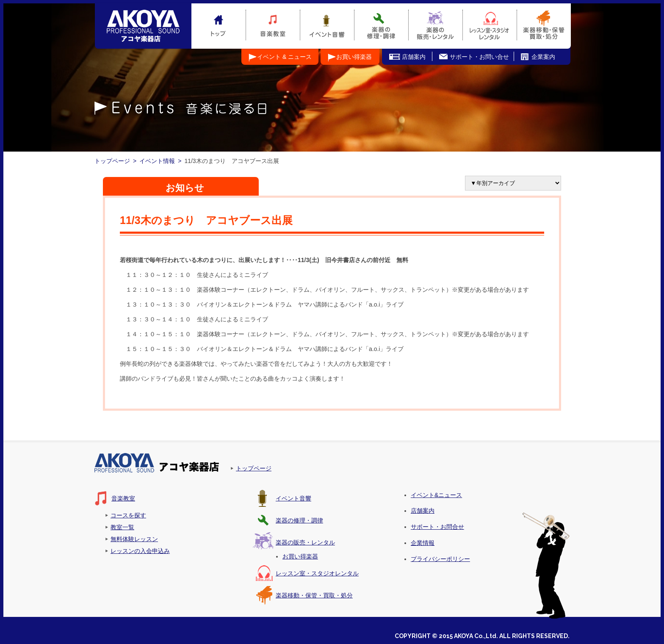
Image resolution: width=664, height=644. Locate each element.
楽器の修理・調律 (299, 520)
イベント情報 (157, 161)
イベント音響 (293, 498)
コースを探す (128, 515)
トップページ (112, 161)
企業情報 (423, 543)
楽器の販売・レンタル (305, 542)
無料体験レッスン (134, 539)
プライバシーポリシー (440, 559)
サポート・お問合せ (437, 527)
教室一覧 (122, 527)
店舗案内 (414, 57)
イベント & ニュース (284, 57)
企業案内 (543, 57)
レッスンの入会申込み (140, 551)
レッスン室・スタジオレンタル (317, 573)
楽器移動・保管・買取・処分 (314, 595)
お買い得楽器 (354, 57)
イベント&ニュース (436, 495)
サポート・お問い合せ (479, 57)
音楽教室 (123, 498)
